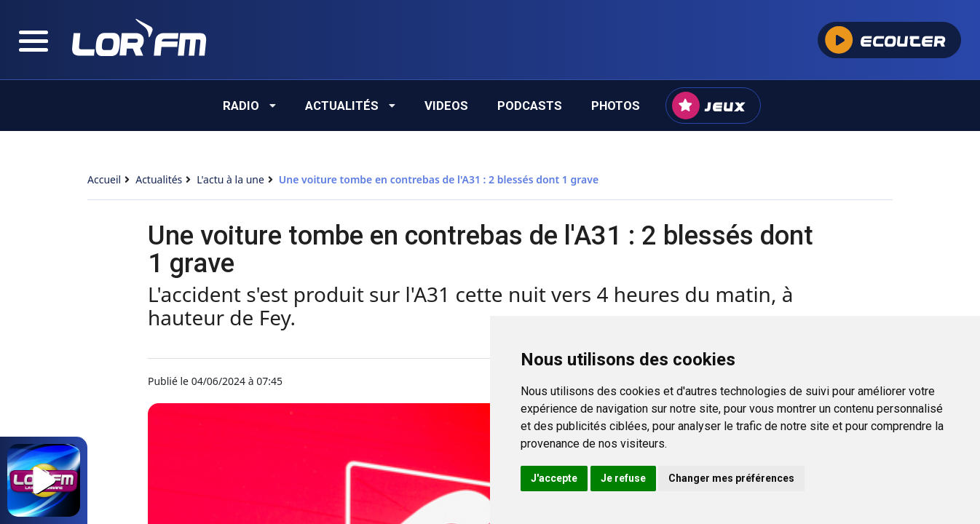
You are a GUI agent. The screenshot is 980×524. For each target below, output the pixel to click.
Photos (616, 106)
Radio (249, 106)
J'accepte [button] (554, 478)
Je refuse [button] (623, 478)
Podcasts (530, 106)
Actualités (350, 106)
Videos (446, 106)
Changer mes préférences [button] (731, 478)
